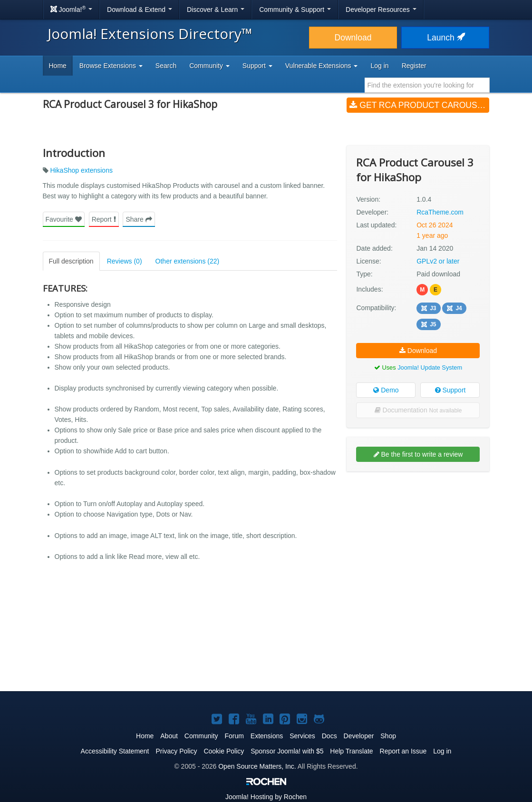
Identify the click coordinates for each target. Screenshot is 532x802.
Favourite (64, 219)
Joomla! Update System (430, 367)
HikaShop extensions (81, 170)
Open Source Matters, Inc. (257, 766)
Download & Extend (140, 10)
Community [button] (209, 66)
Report (104, 219)
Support (450, 390)
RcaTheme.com (440, 212)
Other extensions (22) (188, 261)
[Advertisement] (418, 540)
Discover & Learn (216, 10)
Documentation (418, 410)
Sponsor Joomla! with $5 (287, 751)
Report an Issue (403, 751)
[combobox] (427, 85)
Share (139, 219)
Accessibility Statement (115, 751)
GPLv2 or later (438, 261)
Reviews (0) (125, 261)
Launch (445, 38)
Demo (386, 390)
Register (414, 66)
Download (353, 38)
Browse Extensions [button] (111, 66)
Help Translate (351, 751)
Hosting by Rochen (266, 797)
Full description (71, 261)
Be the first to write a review (418, 454)
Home (58, 66)
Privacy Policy (176, 751)
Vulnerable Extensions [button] (322, 66)
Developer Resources (381, 10)
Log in (379, 66)
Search (166, 66)
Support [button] (257, 66)
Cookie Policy (224, 751)
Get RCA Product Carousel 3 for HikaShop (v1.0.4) (419, 105)
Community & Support (295, 10)
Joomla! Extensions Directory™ (150, 34)
